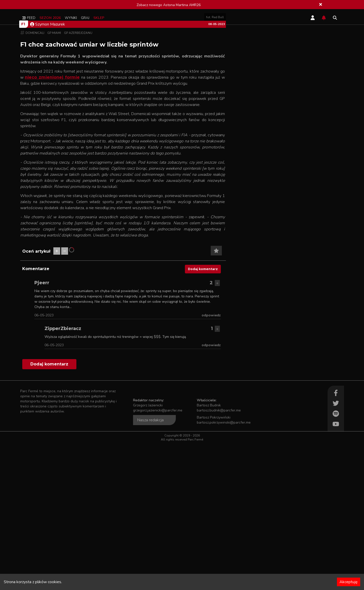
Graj (85, 18)
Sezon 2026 (50, 18)
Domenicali (35, 179)
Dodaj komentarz (203, 415)
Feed (29, 18)
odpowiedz (211, 462)
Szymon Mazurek (48, 171)
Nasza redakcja (150, 566)
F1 (23, 170)
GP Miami (54, 179)
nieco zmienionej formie (52, 224)
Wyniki (71, 18)
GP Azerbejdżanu (78, 179)
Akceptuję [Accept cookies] (349, 582)
